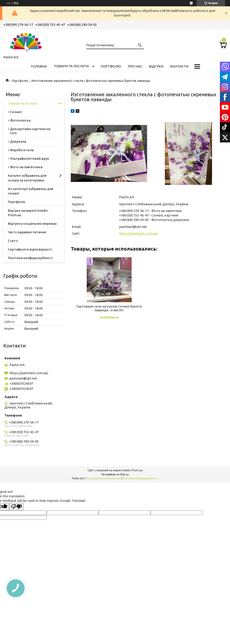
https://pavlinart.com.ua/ (138, 233)
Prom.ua (137, 470)
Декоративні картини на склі (30, 131)
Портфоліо (111, 66)
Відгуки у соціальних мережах (32, 224)
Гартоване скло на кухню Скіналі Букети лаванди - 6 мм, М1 (109, 308)
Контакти (179, 66)
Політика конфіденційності (30, 258)
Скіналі (16, 112)
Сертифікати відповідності (30, 249)
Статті (13, 241)
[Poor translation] (16, 507)
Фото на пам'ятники (26, 167)
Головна (39, 66)
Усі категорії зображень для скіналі (31, 191)
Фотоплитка (20, 120)
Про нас (135, 66)
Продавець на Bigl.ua (115, 474)
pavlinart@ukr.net (133, 227)
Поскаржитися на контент (103, 478)
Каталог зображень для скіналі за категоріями (27, 178)
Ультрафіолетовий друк (30, 158)
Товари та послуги (71, 66)
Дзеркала (18, 141)
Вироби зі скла (22, 150)
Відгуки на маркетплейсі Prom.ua (28, 213)
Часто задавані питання (27, 232)
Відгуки (156, 66)
